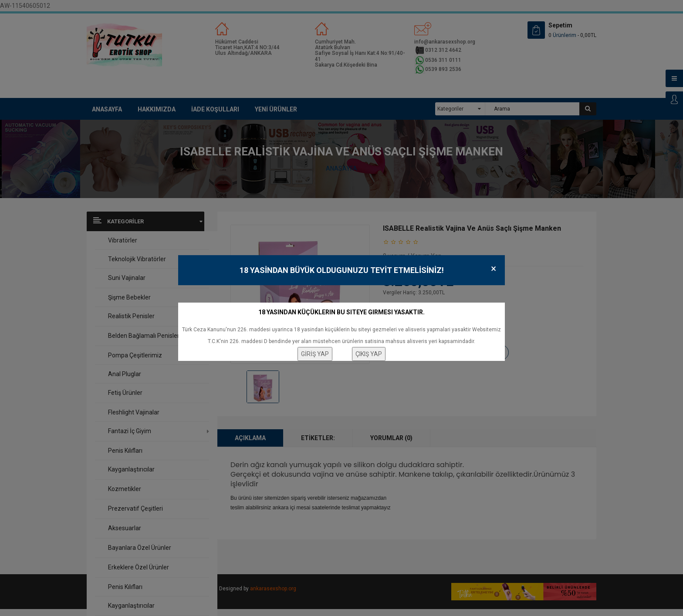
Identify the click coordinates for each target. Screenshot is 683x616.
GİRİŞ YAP (315, 354)
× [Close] (494, 269)
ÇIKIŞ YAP (369, 354)
